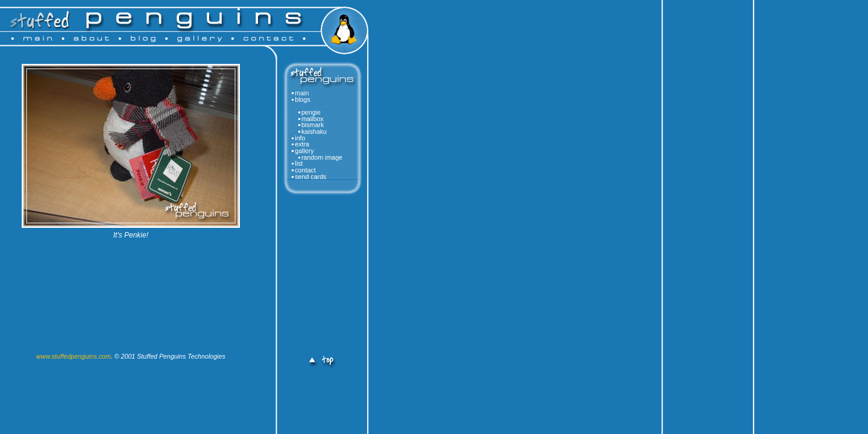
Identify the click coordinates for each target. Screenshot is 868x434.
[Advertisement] (319, 278)
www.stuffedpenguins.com (74, 356)
